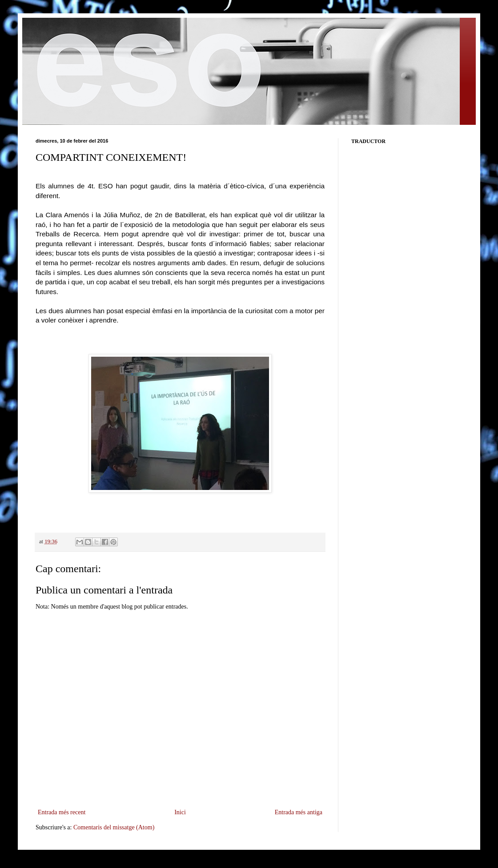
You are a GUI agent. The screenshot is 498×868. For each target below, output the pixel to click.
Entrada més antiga (299, 812)
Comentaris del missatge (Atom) (114, 827)
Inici (180, 812)
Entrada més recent (62, 812)
